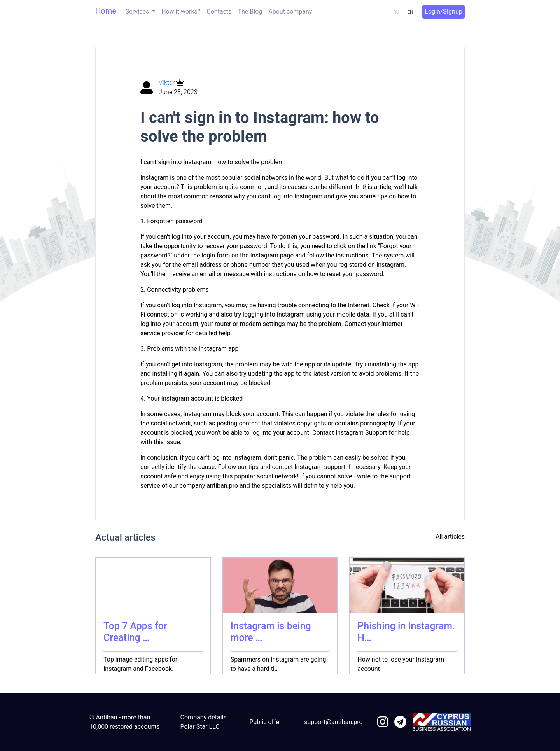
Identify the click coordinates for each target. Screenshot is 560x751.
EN (410, 12)
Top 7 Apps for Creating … (135, 632)
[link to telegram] (400, 722)
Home (106, 11)
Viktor (167, 83)
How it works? (181, 11)
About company (290, 11)
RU (396, 12)
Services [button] (138, 11)
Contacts (219, 11)
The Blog (250, 11)
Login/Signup (444, 11)
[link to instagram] (383, 722)
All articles (450, 537)
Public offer (265, 722)
